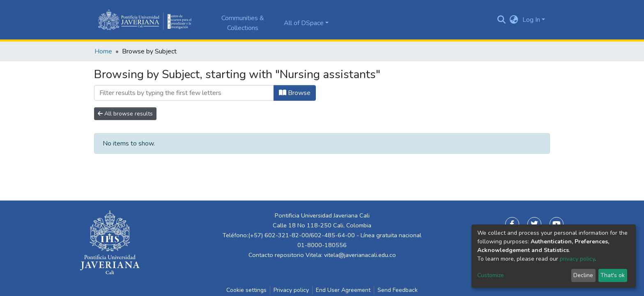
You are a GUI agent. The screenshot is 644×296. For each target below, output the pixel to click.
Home (103, 51)
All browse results (125, 114)
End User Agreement (343, 290)
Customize (491, 275)
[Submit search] (502, 20)
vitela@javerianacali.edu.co (360, 255)
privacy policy (577, 259)
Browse (295, 93)
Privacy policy (291, 290)
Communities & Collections (243, 23)
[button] (514, 20)
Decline (583, 275)
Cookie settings (246, 290)
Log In (531, 20)
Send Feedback (398, 290)
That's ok (613, 275)
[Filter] (184, 93)
